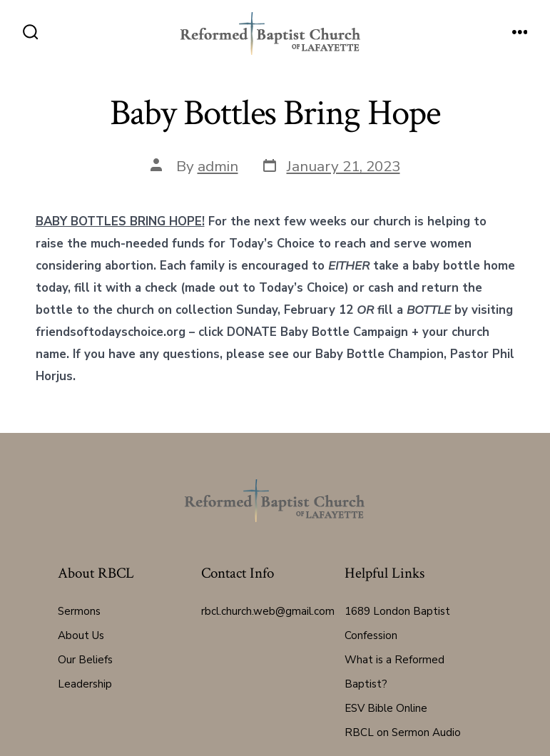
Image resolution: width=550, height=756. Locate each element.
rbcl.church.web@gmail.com (268, 611)
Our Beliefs (85, 660)
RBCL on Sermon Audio (403, 732)
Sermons (79, 611)
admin (218, 166)
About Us (81, 635)
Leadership (85, 684)
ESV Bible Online (386, 708)
